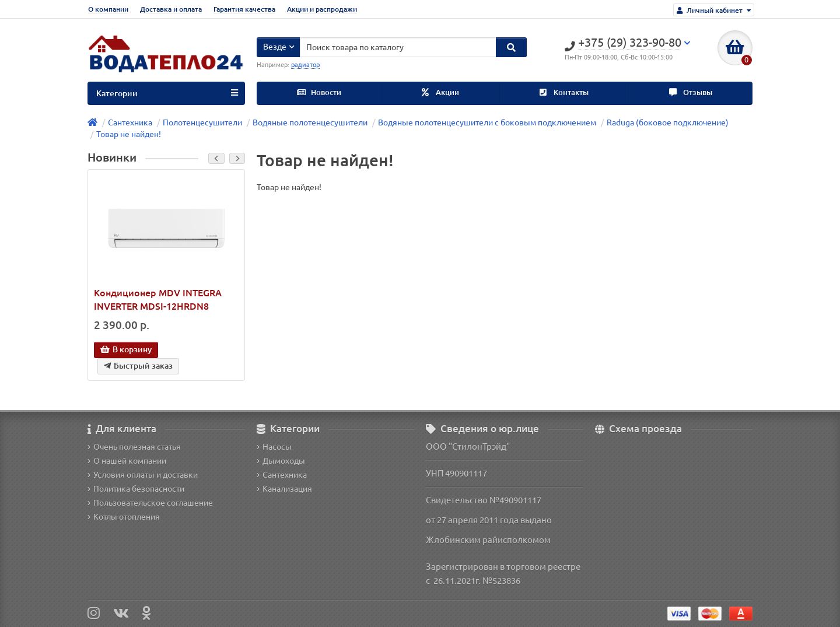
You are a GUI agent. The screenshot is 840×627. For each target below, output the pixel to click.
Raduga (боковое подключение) (668, 122)
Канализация (284, 489)
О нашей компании (127, 461)
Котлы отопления (124, 517)
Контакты (564, 92)
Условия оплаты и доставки (143, 475)
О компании (108, 9)
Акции (440, 92)
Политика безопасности (136, 489)
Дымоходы (281, 461)
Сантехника (130, 122)
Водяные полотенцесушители (310, 122)
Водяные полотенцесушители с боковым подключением (487, 122)
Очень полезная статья (134, 447)
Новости (319, 92)
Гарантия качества (244, 9)
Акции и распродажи (322, 9)
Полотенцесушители (202, 122)
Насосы (274, 447)
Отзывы (691, 92)
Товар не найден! (129, 134)
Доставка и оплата (171, 9)
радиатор (305, 65)
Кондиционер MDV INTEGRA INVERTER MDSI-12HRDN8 (158, 300)
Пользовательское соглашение (150, 503)
